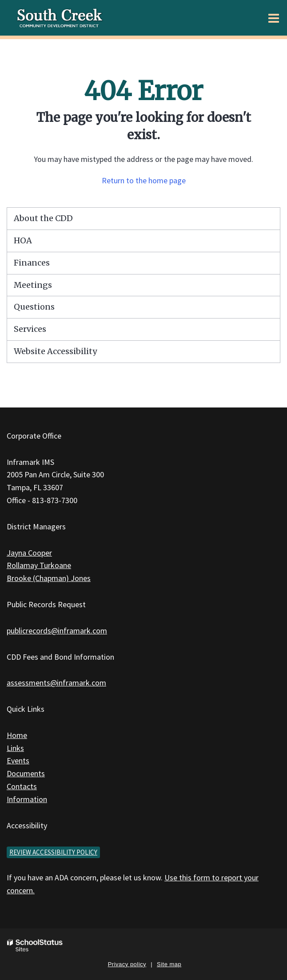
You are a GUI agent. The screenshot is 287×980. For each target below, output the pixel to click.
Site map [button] (169, 964)
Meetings (33, 285)
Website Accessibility (55, 351)
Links (15, 748)
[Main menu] (274, 18)
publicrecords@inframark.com (57, 631)
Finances (32, 263)
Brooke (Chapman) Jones (49, 578)
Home (17, 735)
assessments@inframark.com (56, 683)
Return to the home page (144, 180)
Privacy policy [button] (127, 964)
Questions (34, 307)
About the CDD (43, 218)
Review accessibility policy (53, 852)
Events (18, 760)
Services (30, 329)
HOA (23, 240)
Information (27, 799)
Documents (26, 773)
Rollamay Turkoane (39, 565)
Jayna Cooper (29, 553)
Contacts (22, 786)
